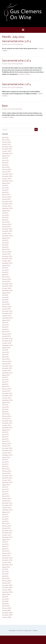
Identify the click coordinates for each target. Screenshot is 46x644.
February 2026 (7, 142)
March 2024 (6, 195)
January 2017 (6, 391)
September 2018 (7, 345)
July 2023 (5, 213)
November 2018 (7, 341)
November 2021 (7, 258)
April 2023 (5, 220)
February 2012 (7, 526)
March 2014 (6, 469)
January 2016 (6, 418)
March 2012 (6, 524)
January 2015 (6, 446)
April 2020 (5, 302)
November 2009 (7, 587)
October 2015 (7, 425)
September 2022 (7, 236)
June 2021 (5, 270)
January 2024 (6, 199)
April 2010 (5, 576)
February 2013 (7, 498)
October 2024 (7, 179)
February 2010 (7, 581)
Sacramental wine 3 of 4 (16, 41)
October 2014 (7, 453)
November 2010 (7, 560)
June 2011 (5, 544)
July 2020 (5, 295)
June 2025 (5, 160)
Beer (5, 106)
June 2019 (5, 325)
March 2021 (6, 277)
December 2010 (7, 558)
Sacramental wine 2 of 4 (16, 61)
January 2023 (6, 227)
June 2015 (5, 434)
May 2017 (5, 382)
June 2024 (5, 188)
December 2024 (7, 174)
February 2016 (7, 416)
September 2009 (7, 592)
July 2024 (5, 185)
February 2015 (7, 444)
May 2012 (5, 519)
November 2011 (7, 533)
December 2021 (7, 256)
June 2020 (5, 297)
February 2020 (7, 307)
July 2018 (5, 350)
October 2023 (7, 206)
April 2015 (5, 439)
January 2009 (6, 610)
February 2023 (7, 224)
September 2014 (7, 455)
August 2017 (6, 375)
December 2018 (7, 339)
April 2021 (5, 275)
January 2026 (6, 144)
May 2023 (5, 217)
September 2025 (7, 153)
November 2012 (7, 505)
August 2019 (6, 320)
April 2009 (5, 604)
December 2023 (7, 201)
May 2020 (5, 300)
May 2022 (5, 245)
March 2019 (6, 332)
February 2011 (7, 553)
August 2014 (6, 457)
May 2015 (5, 437)
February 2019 (7, 334)
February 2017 (7, 389)
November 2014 (7, 450)
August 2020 (6, 293)
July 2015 (5, 432)
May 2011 (5, 546)
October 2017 (7, 370)
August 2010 (6, 567)
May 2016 (5, 409)
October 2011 (7, 535)
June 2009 (5, 599)
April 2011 (5, 549)
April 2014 (5, 466)
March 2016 (6, 414)
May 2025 (5, 163)
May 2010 (5, 574)
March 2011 (6, 551)
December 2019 (7, 311)
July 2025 (5, 158)
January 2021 (6, 281)
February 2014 (7, 471)
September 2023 (7, 208)
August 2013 (6, 485)
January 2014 (6, 473)
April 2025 (5, 165)
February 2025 (7, 169)
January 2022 (6, 254)
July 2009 (5, 597)
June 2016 (5, 407)
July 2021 (5, 268)
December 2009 (7, 585)
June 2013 (5, 489)
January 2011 (6, 556)
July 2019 (5, 322)
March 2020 (6, 304)
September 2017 (7, 373)
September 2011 (7, 537)
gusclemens (20, 44)
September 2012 (7, 510)
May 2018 (5, 354)
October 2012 (7, 508)
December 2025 (7, 147)
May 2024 (5, 190)
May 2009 (5, 601)
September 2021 (7, 263)
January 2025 (6, 172)
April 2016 (5, 412)
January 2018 (6, 364)
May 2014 (5, 464)
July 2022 (5, 240)
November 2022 (7, 231)
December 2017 (7, 366)
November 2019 (7, 313)
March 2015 (6, 441)
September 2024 (7, 181)
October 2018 (7, 343)
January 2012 (6, 528)
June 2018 (5, 352)
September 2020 (7, 290)
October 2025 (7, 151)
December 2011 (7, 530)
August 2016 (6, 402)
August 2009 (6, 594)
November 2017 (7, 368)
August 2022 (6, 238)
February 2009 (7, 608)
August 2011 (6, 540)
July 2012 (5, 514)
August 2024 (6, 183)
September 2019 (7, 318)
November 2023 (7, 204)
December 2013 (7, 476)
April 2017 (5, 384)
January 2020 (6, 309)
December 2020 (7, 284)
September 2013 (7, 482)
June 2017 (5, 380)
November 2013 (7, 478)
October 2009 (7, 590)
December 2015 (7, 421)
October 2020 (7, 288)
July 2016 (5, 405)
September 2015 (7, 428)
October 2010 (7, 562)
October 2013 (7, 480)
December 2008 (7, 613)
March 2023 (6, 222)
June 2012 (5, 517)
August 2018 (6, 348)
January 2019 (6, 336)
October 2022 (7, 233)
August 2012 (6, 512)
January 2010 (6, 583)
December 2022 (7, 229)
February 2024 (7, 197)
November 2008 (7, 615)
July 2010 (5, 569)
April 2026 (5, 137)
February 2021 (7, 279)
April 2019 (5, 329)
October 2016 (7, 398)
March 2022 (6, 249)
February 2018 (7, 361)
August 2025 (6, 156)
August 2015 (6, 430)
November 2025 (7, 149)
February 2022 (7, 252)
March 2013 (6, 496)
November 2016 (7, 396)
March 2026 (6, 140)
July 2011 (5, 542)
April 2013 (5, 494)
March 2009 (6, 606)
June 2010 (5, 572)
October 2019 (7, 316)
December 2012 (7, 503)
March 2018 (6, 359)
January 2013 (6, 501)
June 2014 (5, 462)
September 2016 (7, 400)
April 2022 (5, 247)
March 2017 (6, 386)
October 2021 (7, 261)
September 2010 (7, 565)
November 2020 (7, 286)
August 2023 (6, 211)
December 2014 (7, 448)
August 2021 (6, 265)
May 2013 (5, 492)
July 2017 (5, 377)
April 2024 (5, 192)
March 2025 (6, 167)
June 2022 (5, 243)
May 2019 (5, 327)
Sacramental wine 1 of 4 (16, 84)
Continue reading (25, 74)
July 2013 (5, 487)
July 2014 (5, 460)
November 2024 (7, 176)
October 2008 (7, 617)
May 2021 (5, 272)
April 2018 (5, 357)
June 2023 (5, 215)
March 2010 (6, 578)
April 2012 (5, 521)
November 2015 (7, 423)
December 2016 (7, 393)
